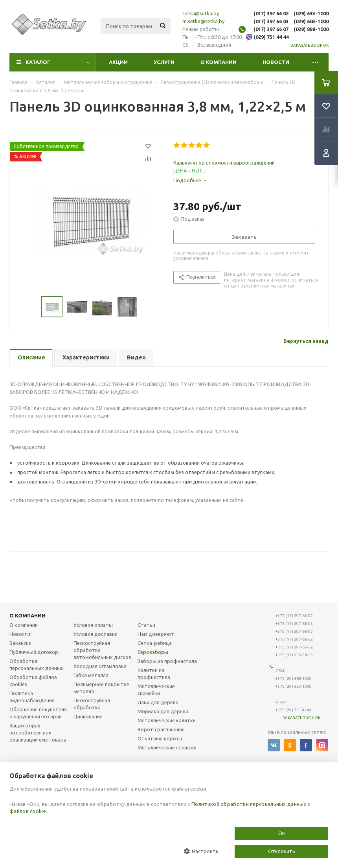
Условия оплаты (93, 625)
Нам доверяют (156, 634)
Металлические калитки (167, 720)
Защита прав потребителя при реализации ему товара (38, 732)
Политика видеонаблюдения (32, 697)
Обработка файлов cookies (33, 681)
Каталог (38, 62)
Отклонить (282, 851)
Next (147, 307)
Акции (118, 62)
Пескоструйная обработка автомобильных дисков (102, 650)
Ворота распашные (161, 729)
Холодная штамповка (100, 666)
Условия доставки (96, 634)
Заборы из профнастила (167, 661)
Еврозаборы (153, 652)
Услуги (164, 62)
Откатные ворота (160, 738)
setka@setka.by (201, 13)
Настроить (201, 851)
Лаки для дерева (158, 702)
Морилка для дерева (163, 711)
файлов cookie (28, 811)
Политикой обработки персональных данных (249, 804)
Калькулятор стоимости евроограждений (224, 163)
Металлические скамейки (156, 690)
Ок (282, 833)
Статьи (146, 625)
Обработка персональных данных (37, 665)
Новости (276, 62)
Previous (32, 307)
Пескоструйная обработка (92, 704)
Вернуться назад (306, 341)
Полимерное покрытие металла (101, 688)
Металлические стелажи (167, 747)
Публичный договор (34, 652)
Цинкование (88, 716)
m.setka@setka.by (203, 21)
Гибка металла (91, 675)
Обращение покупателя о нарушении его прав (38, 713)
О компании (219, 62)
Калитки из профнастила (154, 674)
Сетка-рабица (155, 643)
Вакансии (20, 643)
